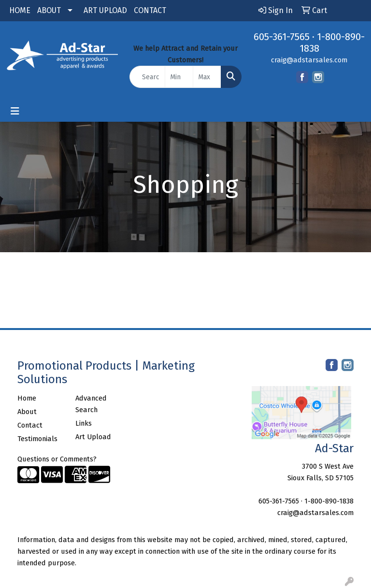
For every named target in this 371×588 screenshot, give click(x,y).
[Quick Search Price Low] (179, 77)
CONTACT (150, 10)
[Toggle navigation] (15, 111)
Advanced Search (91, 404)
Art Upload (93, 437)
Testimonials (37, 439)
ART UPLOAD (105, 10)
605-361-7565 (282, 37)
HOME (20, 10)
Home (27, 398)
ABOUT (49, 10)
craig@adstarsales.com (309, 60)
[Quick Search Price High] (207, 77)
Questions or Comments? (57, 459)
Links (84, 423)
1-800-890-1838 (329, 501)
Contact (30, 425)
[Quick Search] (147, 77)
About (27, 412)
